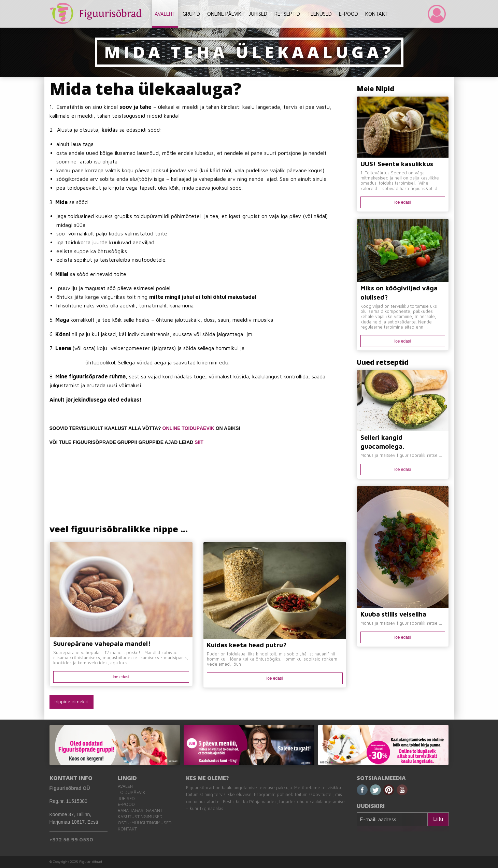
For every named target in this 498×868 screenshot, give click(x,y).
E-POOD (348, 14)
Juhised (126, 799)
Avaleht (126, 786)
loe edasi (121, 677)
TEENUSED (319, 14)
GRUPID (191, 14)
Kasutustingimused (140, 817)
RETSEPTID (287, 14)
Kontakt (127, 829)
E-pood (126, 804)
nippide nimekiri (72, 701)
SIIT (199, 442)
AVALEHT (165, 14)
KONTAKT (377, 14)
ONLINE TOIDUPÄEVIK (188, 428)
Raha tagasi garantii (141, 811)
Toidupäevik (132, 792)
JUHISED (258, 14)
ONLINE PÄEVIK (224, 14)
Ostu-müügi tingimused (145, 823)
